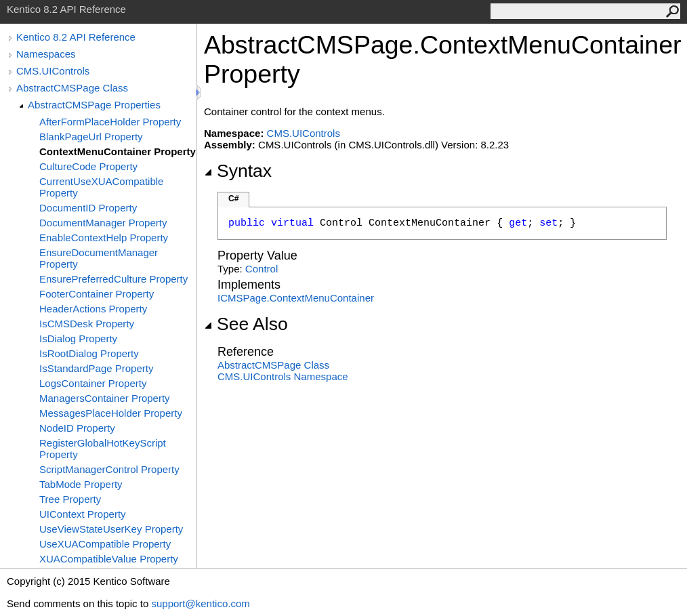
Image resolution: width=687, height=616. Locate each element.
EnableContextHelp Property (104, 238)
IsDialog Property (78, 338)
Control (262, 269)
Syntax (238, 171)
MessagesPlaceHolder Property (111, 413)
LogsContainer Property (93, 383)
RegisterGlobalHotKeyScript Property (103, 449)
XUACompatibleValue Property (109, 559)
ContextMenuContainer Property (118, 151)
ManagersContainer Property (105, 398)
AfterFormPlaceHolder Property (110, 122)
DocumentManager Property (103, 223)
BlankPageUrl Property (91, 137)
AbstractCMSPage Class (72, 88)
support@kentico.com (200, 603)
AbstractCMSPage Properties (94, 105)
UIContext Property (83, 514)
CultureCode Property (88, 166)
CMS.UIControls (53, 71)
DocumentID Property (88, 208)
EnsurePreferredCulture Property (113, 279)
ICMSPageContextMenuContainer (296, 298)
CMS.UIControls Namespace (283, 376)
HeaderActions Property (93, 309)
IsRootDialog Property (89, 353)
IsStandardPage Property (96, 368)
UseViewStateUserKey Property (111, 529)
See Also (246, 324)
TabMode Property (81, 484)
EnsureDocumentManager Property (99, 258)
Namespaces (46, 54)
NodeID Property (77, 428)
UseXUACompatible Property (105, 544)
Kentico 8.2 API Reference (76, 37)
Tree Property (70, 499)
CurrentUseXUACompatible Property (101, 187)
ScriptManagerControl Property (109, 469)
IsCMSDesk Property (87, 324)
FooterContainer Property (97, 294)
